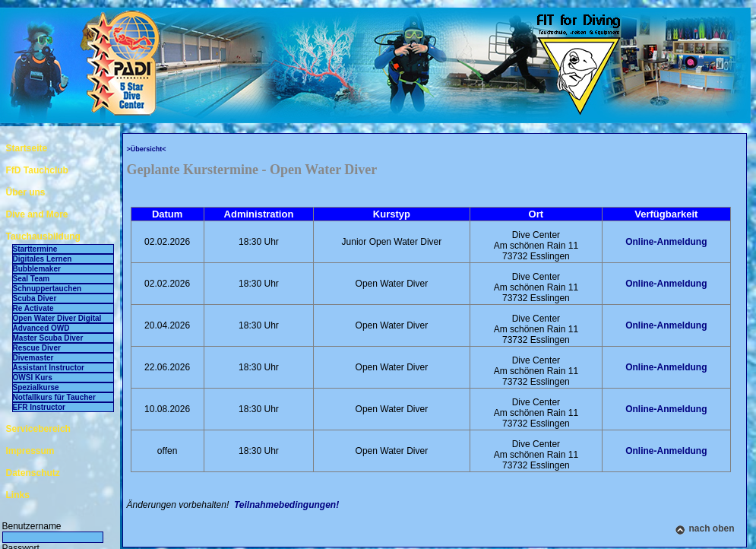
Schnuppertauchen (47, 289)
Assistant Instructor (49, 368)
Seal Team (32, 279)
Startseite (27, 148)
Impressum (30, 451)
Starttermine (35, 249)
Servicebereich (38, 429)
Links (18, 495)
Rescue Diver (37, 348)
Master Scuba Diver (48, 338)
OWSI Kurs (33, 378)
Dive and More (37, 214)
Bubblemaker (37, 269)
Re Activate (33, 308)
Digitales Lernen (43, 259)
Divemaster (33, 358)
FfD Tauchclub (37, 170)
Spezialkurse (36, 387)
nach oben (711, 528)
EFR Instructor (39, 407)
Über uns (26, 192)
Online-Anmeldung (666, 242)
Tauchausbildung (43, 236)
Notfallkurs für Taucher (54, 397)
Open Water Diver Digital (57, 318)
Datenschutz (33, 473)
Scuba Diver (35, 298)
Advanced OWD (41, 328)
